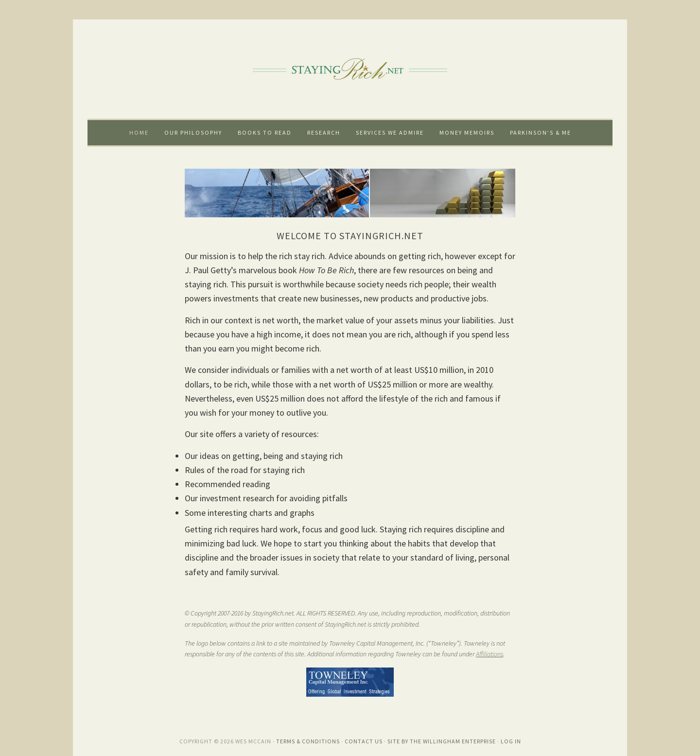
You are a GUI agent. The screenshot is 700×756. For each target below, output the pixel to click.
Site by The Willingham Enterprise (442, 741)
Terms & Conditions (308, 741)
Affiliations (490, 654)
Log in (511, 741)
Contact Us (364, 741)
